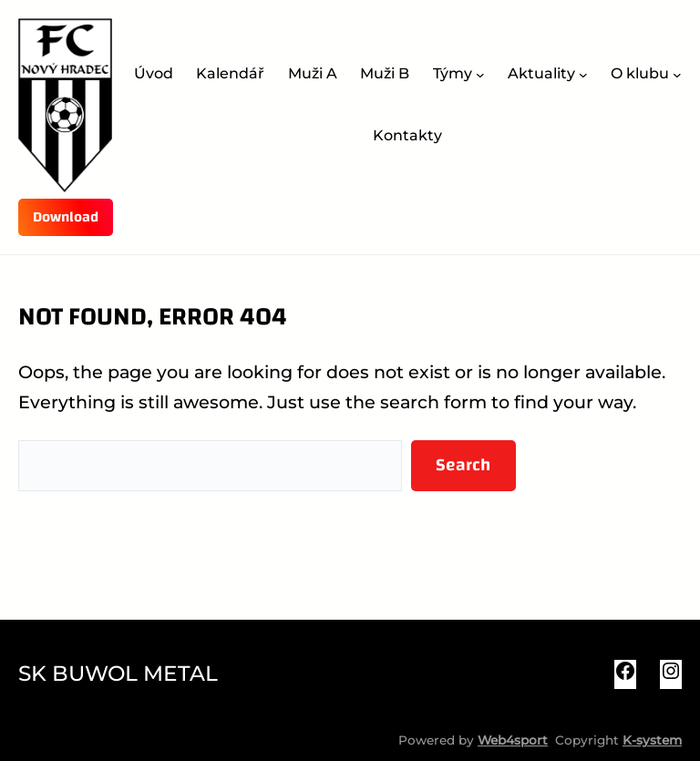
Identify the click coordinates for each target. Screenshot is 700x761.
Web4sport (513, 740)
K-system (652, 740)
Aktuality (541, 73)
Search (463, 465)
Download (66, 217)
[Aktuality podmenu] (583, 75)
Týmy (453, 73)
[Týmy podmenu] (480, 75)
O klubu (640, 73)
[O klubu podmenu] (677, 75)
